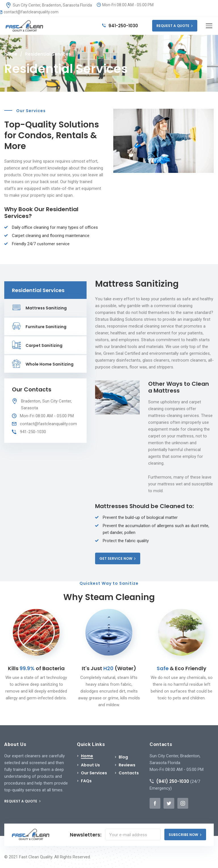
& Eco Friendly (182, 668)
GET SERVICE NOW (118, 558)
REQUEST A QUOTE (175, 26)
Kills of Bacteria (36, 668)
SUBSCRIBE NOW (185, 835)
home (11, 54)
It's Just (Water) (109, 668)
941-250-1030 (120, 26)
